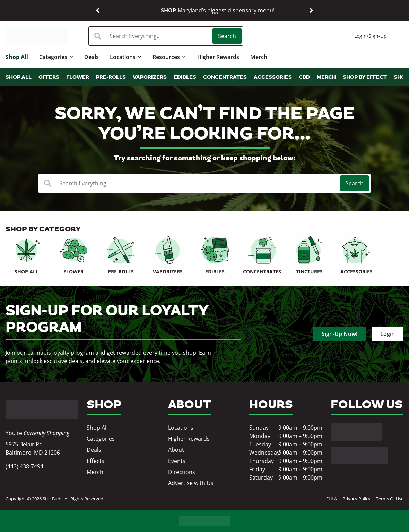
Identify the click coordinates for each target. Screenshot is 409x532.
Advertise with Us (191, 483)
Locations (126, 57)
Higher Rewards (218, 57)
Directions (182, 472)
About (176, 450)
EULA (332, 499)
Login (360, 36)
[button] (98, 11)
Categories (56, 57)
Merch (259, 57)
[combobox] (151, 36)
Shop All (17, 57)
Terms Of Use (390, 499)
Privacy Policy (356, 499)
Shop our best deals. (268, 10)
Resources (169, 57)
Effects (95, 461)
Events (177, 461)
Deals (92, 57)
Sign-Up (378, 36)
